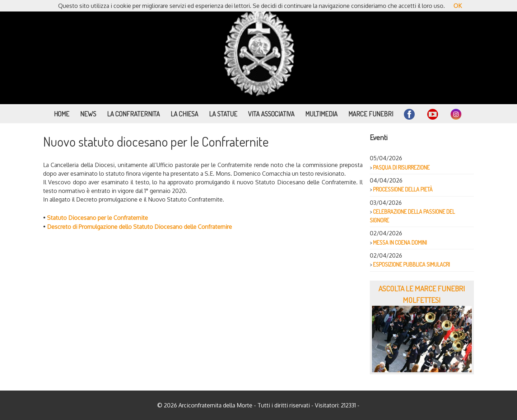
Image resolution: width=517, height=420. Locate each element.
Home (62, 114)
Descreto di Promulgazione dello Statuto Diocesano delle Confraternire (139, 227)
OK (458, 6)
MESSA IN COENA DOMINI (400, 243)
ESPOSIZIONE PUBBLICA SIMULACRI (411, 264)
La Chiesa (184, 114)
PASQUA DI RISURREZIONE (401, 167)
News (88, 114)
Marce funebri (371, 114)
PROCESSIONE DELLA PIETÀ (403, 189)
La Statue (223, 114)
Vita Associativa (271, 114)
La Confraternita (133, 114)
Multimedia (321, 114)
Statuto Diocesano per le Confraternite (97, 218)
